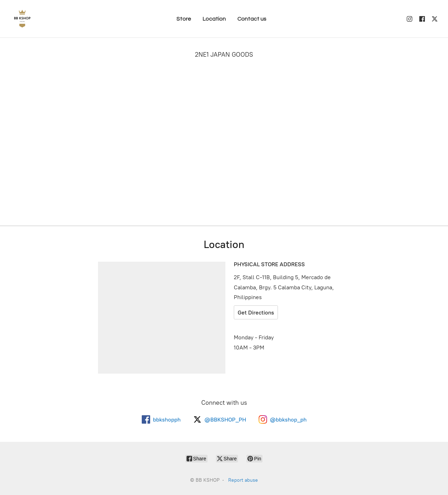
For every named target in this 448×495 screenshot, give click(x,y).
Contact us (252, 19)
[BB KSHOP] (22, 19)
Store (184, 19)
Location (214, 19)
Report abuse (243, 480)
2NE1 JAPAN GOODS (224, 55)
